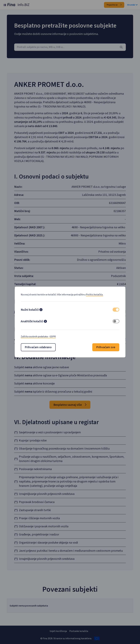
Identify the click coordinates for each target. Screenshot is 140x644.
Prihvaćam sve (106, 347)
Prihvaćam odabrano (38, 347)
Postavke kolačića (79, 631)
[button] (41, 310)
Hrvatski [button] (132, 5)
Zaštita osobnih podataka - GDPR (38, 337)
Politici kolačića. (95, 295)
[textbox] (70, 47)
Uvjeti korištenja (58, 631)
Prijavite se (114, 5)
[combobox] (70, 47)
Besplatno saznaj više (70, 405)
